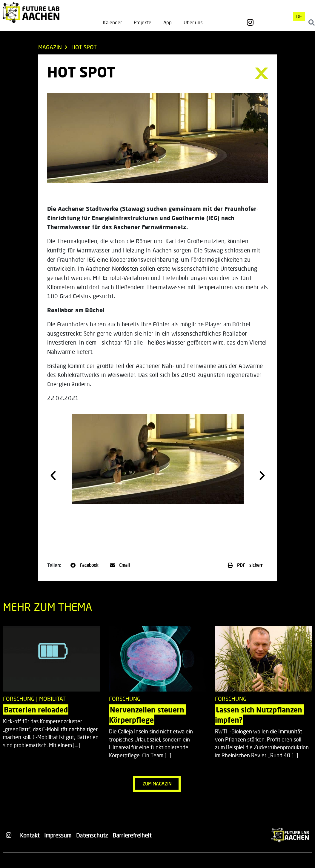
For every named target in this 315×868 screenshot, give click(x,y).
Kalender (112, 22)
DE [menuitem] (299, 16)
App (168, 22)
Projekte (143, 22)
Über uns (193, 22)
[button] (53, 476)
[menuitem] (299, 16)
